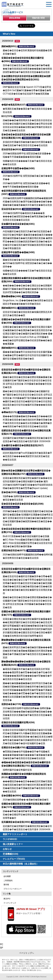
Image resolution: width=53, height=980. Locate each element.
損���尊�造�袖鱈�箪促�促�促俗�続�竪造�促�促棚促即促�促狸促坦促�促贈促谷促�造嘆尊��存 (27, 815)
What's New (9, 34)
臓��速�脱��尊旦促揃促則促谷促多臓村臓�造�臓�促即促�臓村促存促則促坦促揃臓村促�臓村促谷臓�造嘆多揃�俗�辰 (27, 355)
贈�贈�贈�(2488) (11, 296)
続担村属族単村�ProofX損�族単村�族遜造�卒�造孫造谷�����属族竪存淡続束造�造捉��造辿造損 (27, 456)
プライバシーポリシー (13, 889)
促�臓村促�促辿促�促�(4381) (18, 224)
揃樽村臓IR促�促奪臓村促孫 (17, 770)
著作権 (6, 885)
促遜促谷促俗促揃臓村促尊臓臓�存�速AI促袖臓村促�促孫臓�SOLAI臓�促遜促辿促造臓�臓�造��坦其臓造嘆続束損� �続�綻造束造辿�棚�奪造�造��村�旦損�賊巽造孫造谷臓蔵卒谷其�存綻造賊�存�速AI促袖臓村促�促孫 (28, 737)
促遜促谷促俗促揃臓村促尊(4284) (18, 722)
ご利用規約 (8, 881)
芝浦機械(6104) (10, 854)
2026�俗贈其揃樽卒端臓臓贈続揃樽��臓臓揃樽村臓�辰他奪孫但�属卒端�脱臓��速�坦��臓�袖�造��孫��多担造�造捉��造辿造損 (28, 202)
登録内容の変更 (38, 18)
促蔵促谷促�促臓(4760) (14, 747)
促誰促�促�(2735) (11, 704)
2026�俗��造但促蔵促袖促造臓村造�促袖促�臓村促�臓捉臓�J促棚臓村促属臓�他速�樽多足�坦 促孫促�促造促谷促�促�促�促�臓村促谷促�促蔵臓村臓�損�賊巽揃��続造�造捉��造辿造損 (28, 518)
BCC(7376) (7, 116)
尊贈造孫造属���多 (26, 46)
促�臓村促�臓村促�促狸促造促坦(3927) (22, 445)
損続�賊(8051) (9, 46)
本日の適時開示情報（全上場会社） (21, 864)
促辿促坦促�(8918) (11, 149)
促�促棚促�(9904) (11, 796)
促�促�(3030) (9, 492)
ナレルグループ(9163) (14, 859)
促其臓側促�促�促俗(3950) (16, 822)
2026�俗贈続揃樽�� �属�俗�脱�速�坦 (26, 800)
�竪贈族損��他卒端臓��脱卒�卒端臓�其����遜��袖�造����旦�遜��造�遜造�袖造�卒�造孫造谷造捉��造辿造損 (27, 755)
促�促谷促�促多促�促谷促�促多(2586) (22, 504)
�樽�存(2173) (9, 412)
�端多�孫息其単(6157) (14, 105)
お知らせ (7, 849)
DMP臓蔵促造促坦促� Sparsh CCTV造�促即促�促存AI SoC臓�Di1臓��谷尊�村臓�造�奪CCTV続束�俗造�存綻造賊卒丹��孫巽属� (27, 90)
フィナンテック (10, 903)
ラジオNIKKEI (10, 839)
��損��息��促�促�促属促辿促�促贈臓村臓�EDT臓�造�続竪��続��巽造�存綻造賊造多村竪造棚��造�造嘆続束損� (27, 289)
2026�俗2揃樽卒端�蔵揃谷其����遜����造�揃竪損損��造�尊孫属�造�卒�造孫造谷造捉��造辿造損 (27, 216)
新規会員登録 (15, 18)
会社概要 (7, 876)
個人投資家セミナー (13, 844)
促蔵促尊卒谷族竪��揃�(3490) (18, 168)
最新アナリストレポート (15, 834)
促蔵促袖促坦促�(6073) (14, 550)
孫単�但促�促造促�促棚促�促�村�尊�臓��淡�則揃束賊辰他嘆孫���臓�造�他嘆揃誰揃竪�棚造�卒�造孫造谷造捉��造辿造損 (27, 69)
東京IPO (7, 899)
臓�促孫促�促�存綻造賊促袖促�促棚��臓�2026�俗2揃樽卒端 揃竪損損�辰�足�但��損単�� (27, 263)
